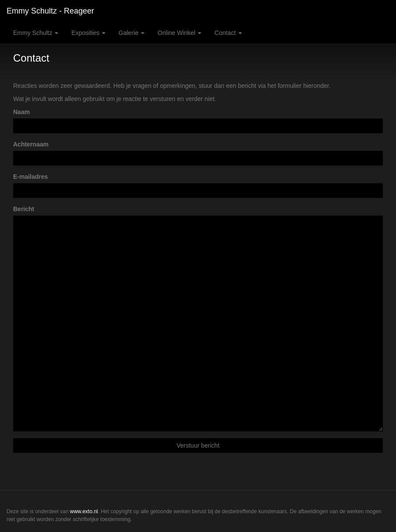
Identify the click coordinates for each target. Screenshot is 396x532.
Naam (21, 112)
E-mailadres (30, 177)
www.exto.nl (84, 511)
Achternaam (31, 144)
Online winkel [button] (179, 33)
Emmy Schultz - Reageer (50, 11)
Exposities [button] (88, 33)
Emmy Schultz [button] (36, 33)
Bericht (24, 209)
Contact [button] (228, 33)
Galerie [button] (131, 33)
